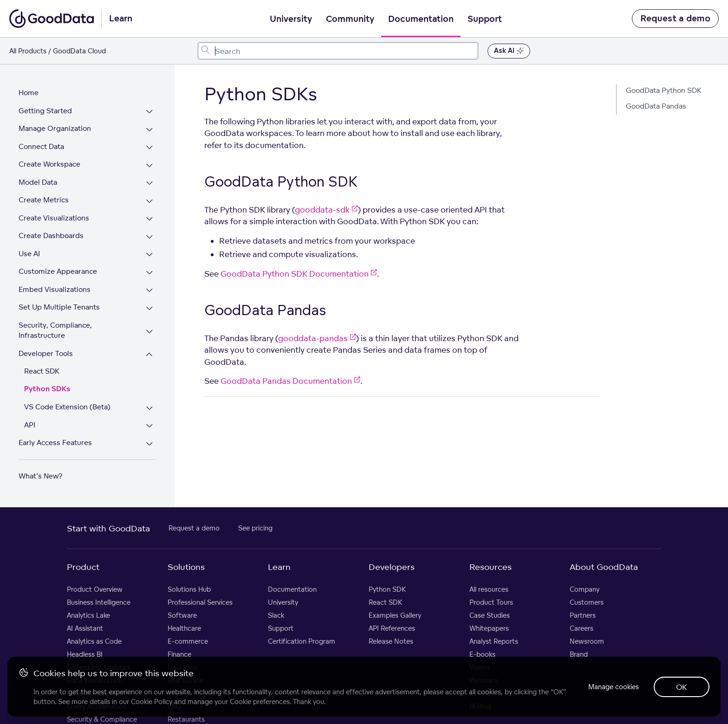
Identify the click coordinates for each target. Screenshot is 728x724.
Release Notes (391, 641)
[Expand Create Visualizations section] (149, 219)
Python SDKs (47, 389)
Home (29, 93)
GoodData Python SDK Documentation (299, 274)
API (30, 425)
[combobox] (338, 51)
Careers (582, 628)
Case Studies (490, 615)
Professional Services (200, 602)
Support (485, 19)
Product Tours (491, 602)
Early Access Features (55, 443)
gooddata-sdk (326, 210)
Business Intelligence (99, 602)
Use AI (29, 254)
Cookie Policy (152, 701)
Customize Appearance (58, 271)
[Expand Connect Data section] (149, 148)
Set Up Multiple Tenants (59, 307)
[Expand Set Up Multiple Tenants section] (149, 308)
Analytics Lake (88, 615)
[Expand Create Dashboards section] (149, 237)
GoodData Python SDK (664, 90)
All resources (489, 589)
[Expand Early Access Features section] (149, 444)
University (291, 19)
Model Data (38, 182)
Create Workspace (49, 164)
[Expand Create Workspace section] (149, 165)
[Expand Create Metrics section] (149, 201)
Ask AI (509, 51)
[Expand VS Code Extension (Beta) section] (149, 408)
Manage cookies (614, 687)
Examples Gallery (395, 615)
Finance (179, 654)
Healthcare (184, 628)
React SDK (42, 371)
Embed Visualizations (55, 289)
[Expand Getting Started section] (149, 112)
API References (392, 628)
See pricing (255, 528)
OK (682, 687)
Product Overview (95, 589)
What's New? (40, 476)
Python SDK (387, 589)
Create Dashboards (51, 236)
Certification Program (302, 641)
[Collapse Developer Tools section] (149, 355)
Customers (587, 602)
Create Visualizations (54, 218)
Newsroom (587, 641)
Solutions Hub (189, 589)
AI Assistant (85, 628)
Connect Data (41, 146)
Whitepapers (489, 628)
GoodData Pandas (656, 106)
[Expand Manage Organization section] (149, 130)
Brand (579, 654)
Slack (276, 615)
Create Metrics (44, 200)
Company (585, 589)
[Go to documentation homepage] (52, 19)
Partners (583, 615)
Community (350, 19)
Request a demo (675, 19)
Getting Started (45, 111)
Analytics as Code (94, 641)
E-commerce (188, 641)
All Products (28, 51)
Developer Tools (46, 353)
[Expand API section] (149, 426)
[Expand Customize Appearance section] (149, 273)
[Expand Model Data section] (149, 184)
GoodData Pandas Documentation (290, 381)
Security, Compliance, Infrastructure (55, 330)
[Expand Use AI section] (149, 255)
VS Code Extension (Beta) (67, 407)
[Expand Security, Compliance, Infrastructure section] (149, 332)
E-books (482, 654)
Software (182, 615)
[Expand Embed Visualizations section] (149, 291)
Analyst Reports (494, 641)
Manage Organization (55, 128)
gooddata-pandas (317, 338)
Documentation (421, 19)
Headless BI (85, 654)
